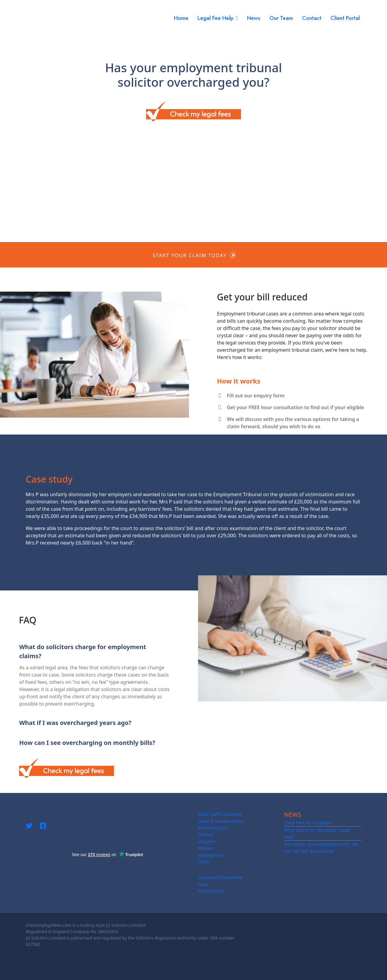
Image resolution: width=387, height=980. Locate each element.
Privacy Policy (211, 891)
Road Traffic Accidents (220, 814)
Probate (206, 848)
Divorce (206, 834)
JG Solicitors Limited (125, 925)
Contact (312, 18)
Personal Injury (213, 828)
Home (181, 18)
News (254, 18)
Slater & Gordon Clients (221, 821)
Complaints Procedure (220, 877)
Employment (211, 855)
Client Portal (345, 18)
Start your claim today (190, 255)
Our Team (281, 18)
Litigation (207, 841)
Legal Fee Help (216, 18)
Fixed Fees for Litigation (308, 823)
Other (204, 862)
